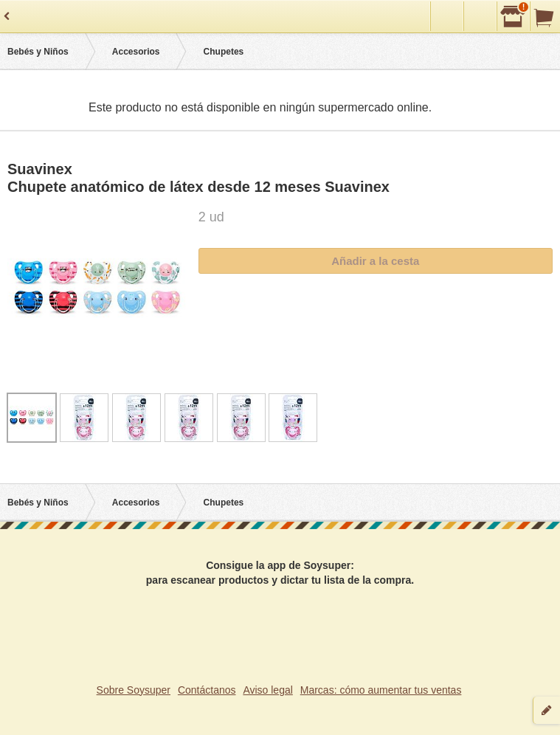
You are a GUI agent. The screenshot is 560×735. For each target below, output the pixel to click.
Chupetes (224, 52)
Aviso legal (267, 690)
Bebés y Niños (38, 52)
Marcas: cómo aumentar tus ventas (381, 690)
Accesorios (136, 52)
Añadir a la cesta (375, 261)
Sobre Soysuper (134, 690)
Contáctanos (207, 690)
